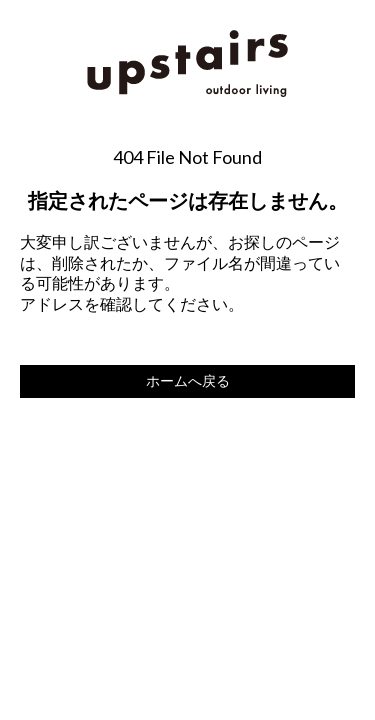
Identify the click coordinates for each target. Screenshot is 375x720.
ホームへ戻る (188, 380)
